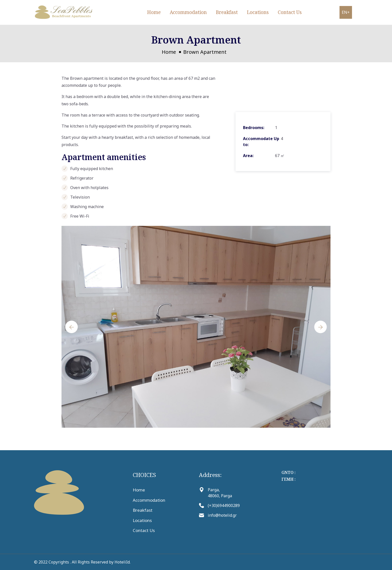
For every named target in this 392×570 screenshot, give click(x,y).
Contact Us (290, 12)
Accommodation (188, 12)
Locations (258, 12)
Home (154, 12)
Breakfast (227, 12)
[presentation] (71, 327)
